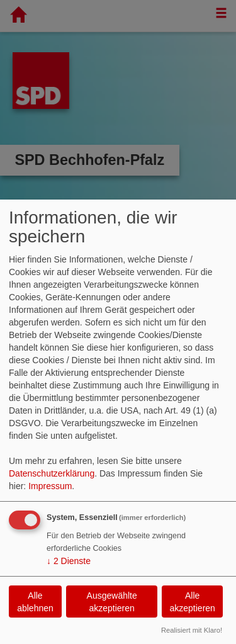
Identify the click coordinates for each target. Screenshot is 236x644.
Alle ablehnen (35, 602)
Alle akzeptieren (192, 602)
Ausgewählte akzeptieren (112, 602)
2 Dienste (69, 561)
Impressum (50, 486)
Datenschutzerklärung (52, 473)
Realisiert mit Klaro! (192, 630)
